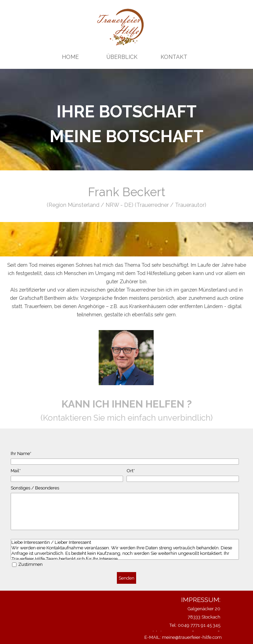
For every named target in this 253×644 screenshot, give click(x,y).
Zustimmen (30, 564)
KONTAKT (174, 57)
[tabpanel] (126, 124)
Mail (16, 471)
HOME (70, 57)
